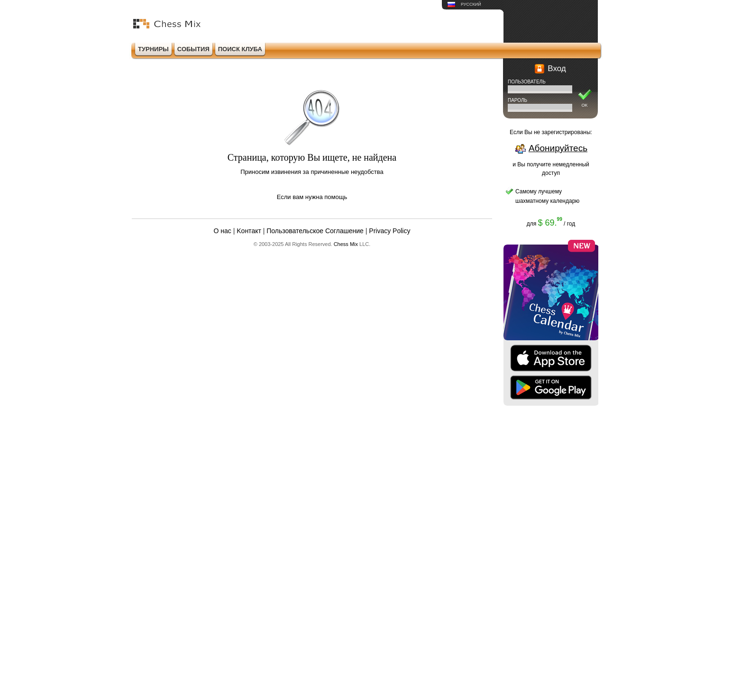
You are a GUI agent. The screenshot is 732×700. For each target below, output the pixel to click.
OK (584, 105)
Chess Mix (346, 244)
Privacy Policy (389, 231)
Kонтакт (249, 231)
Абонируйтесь (558, 148)
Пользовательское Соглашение (315, 231)
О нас (223, 231)
